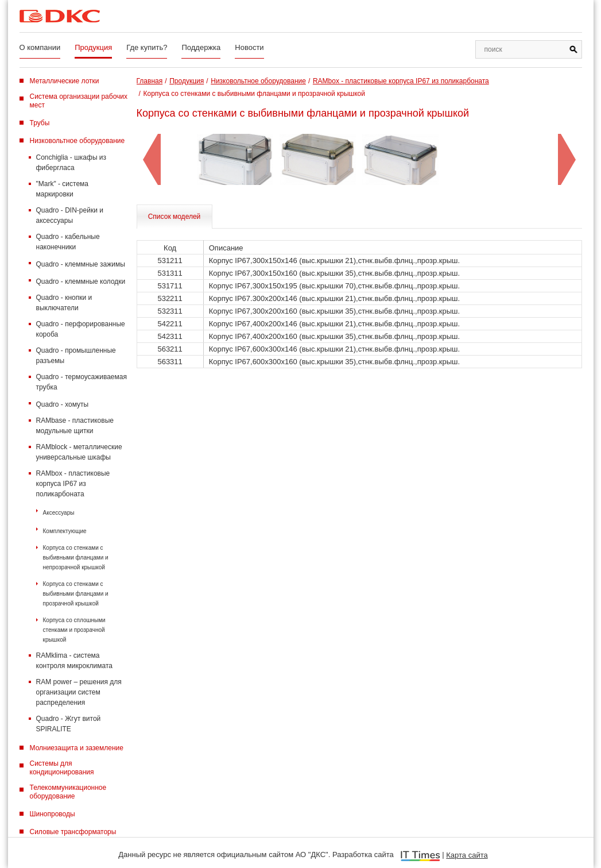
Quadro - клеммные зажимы (81, 264)
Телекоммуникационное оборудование (68, 792)
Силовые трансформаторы (73, 832)
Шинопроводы (53, 814)
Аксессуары (59, 513)
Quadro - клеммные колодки (81, 281)
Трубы (40, 123)
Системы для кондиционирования (62, 768)
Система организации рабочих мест (79, 101)
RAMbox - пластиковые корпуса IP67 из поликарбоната (73, 484)
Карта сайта (467, 855)
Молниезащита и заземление (77, 748)
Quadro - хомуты (63, 404)
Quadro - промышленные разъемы (76, 356)
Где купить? (147, 47)
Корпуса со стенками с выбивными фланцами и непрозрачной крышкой (76, 558)
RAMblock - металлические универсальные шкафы (79, 452)
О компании (40, 47)
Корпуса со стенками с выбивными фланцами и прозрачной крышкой (76, 594)
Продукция (93, 47)
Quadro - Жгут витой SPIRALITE (69, 724)
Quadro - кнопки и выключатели (64, 303)
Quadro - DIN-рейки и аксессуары (70, 215)
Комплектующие (65, 531)
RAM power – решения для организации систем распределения (79, 692)
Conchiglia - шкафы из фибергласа (71, 163)
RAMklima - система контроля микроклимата (74, 661)
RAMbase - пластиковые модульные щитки (75, 426)
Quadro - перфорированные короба (81, 329)
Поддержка (201, 47)
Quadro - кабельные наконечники (68, 242)
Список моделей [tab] (175, 217)
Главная (150, 81)
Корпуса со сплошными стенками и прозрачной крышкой (74, 630)
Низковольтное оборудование (77, 141)
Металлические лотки (65, 81)
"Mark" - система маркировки (63, 189)
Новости (249, 47)
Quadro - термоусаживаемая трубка (82, 382)
